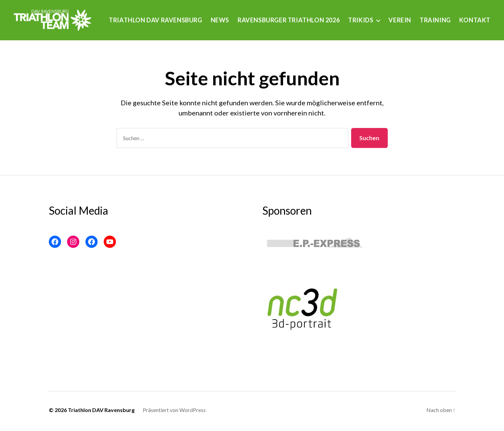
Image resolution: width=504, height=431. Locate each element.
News (260, 16)
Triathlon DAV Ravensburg (195, 16)
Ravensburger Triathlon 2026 (328, 16)
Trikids (400, 16)
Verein (440, 16)
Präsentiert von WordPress (174, 412)
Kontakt (475, 26)
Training (475, 16)
